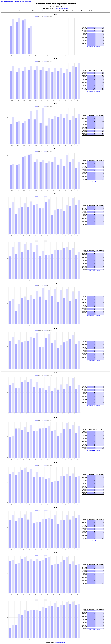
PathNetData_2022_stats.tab (93, 226)
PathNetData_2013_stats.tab (93, 630)
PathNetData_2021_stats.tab (93, 271)
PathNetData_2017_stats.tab (93, 450)
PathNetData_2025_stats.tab (93, 91)
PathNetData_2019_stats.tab (93, 360)
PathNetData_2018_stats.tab (93, 405)
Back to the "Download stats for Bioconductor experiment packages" (16, 1)
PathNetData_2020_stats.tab (93, 316)
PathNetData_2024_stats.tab (93, 136)
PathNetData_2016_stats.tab (93, 495)
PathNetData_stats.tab (60, 642)
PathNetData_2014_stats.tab (93, 585)
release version (58, 9)
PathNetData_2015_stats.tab (93, 540)
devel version (65, 9)
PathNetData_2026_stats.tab (93, 46)
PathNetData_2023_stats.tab (93, 181)
